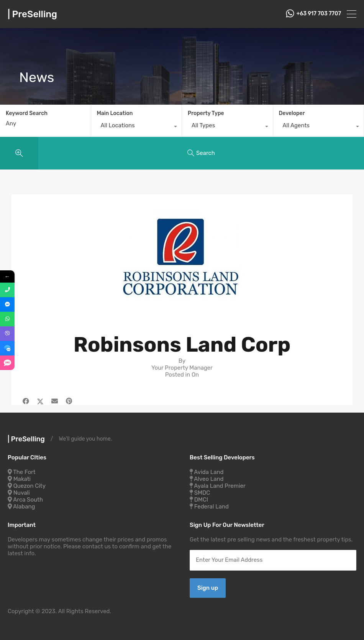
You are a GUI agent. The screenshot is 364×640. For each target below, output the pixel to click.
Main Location (115, 113)
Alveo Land (209, 479)
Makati (22, 479)
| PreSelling (32, 14)
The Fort (24, 472)
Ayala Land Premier (220, 486)
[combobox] (137, 127)
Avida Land (209, 472)
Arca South (28, 500)
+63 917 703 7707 (319, 14)
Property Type (206, 113)
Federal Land (212, 507)
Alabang (24, 507)
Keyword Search (27, 114)
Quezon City (30, 486)
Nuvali (22, 493)
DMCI (201, 500)
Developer (292, 113)
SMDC (202, 493)
